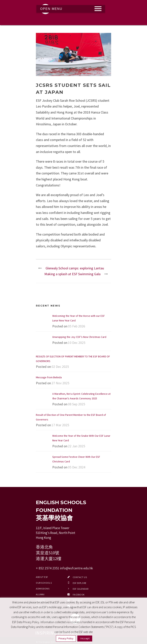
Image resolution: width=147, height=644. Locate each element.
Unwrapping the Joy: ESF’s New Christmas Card (79, 337)
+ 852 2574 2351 (48, 568)
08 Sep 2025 (76, 404)
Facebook (79, 595)
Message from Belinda (49, 377)
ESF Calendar (81, 589)
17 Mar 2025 (60, 425)
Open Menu (51, 9)
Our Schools (44, 583)
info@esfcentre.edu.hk (76, 568)
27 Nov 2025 (60, 383)
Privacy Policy (66, 638)
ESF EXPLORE (80, 583)
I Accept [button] (85, 638)
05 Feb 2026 (76, 326)
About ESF (42, 577)
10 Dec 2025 (77, 343)
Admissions (43, 589)
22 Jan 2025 (76, 446)
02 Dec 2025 (60, 367)
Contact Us (80, 577)
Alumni (40, 594)
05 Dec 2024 (77, 467)
